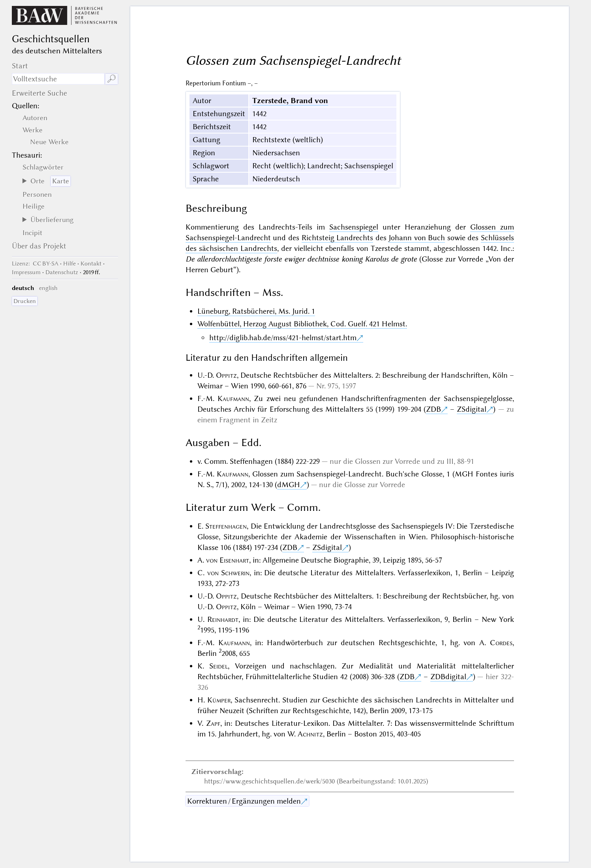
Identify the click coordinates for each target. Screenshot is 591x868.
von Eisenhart (228, 560)
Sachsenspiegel (354, 227)
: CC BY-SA (35, 264)
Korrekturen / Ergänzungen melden (244, 801)
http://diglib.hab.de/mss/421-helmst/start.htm (283, 338)
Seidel (219, 666)
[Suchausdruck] (58, 79)
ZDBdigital (448, 677)
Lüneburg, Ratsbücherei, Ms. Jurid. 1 (256, 311)
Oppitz (226, 375)
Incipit (32, 233)
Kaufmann (233, 398)
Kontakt (91, 264)
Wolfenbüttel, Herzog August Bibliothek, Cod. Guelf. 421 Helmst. (302, 324)
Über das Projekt (39, 246)
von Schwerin (229, 573)
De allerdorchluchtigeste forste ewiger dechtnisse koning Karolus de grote (301, 259)
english (48, 288)
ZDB (433, 409)
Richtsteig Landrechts (338, 238)
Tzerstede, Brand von (290, 101)
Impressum (26, 272)
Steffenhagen (226, 526)
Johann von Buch (417, 238)
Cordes (501, 643)
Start (20, 66)
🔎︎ (112, 79)
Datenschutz (62, 272)
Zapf (213, 723)
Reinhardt (223, 619)
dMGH (289, 485)
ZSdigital (472, 409)
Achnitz (310, 734)
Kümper (219, 700)
